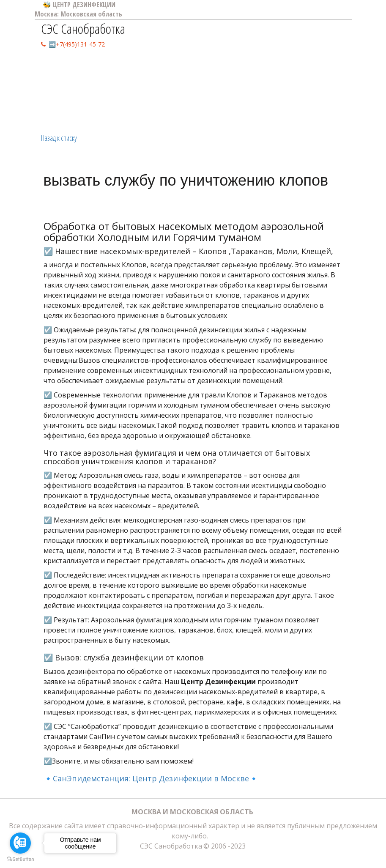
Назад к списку (59, 138)
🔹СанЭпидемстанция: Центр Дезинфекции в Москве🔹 (151, 778)
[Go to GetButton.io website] (20, 859)
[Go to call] (20, 843)
